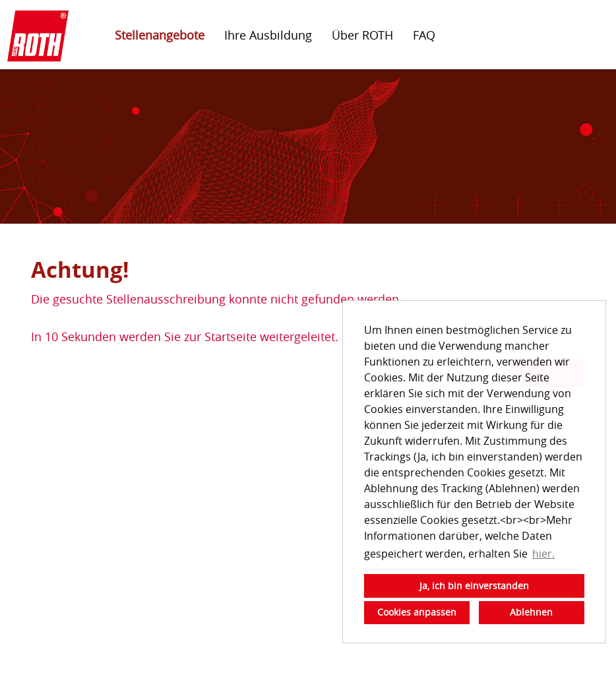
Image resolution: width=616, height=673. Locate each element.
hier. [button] (543, 554)
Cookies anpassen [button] (417, 612)
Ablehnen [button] (531, 612)
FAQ (424, 35)
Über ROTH (362, 35)
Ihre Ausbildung (268, 35)
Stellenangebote (160, 35)
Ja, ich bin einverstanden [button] (474, 586)
